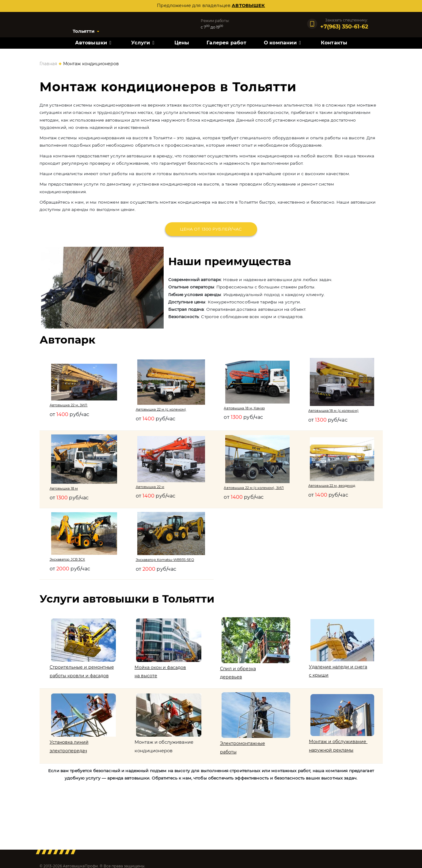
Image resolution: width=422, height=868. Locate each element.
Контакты (334, 43)
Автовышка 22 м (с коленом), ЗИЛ (255, 487)
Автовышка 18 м (65, 488)
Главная (48, 64)
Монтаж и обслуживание (339, 748)
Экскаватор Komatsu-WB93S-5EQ (167, 560)
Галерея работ (226, 43)
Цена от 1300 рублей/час (211, 229)
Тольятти (86, 32)
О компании (280, 43)
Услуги (141, 43)
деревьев (231, 680)
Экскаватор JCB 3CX (68, 559)
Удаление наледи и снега (339, 670)
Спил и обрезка (238, 671)
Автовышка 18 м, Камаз (245, 408)
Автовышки (91, 43)
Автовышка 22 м (151, 487)
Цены (182, 43)
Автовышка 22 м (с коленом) (162, 409)
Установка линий (70, 748)
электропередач (69, 757)
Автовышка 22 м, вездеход (333, 485)
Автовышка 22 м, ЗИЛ (70, 405)
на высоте (147, 678)
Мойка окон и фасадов (162, 670)
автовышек (248, 6)
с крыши (319, 678)
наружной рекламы (333, 756)
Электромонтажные (243, 750)
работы (228, 758)
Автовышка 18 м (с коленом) (334, 411)
